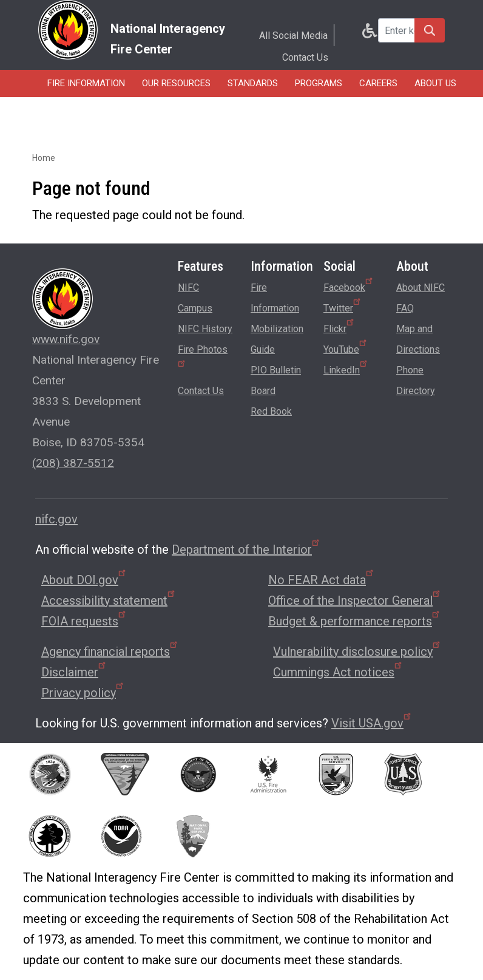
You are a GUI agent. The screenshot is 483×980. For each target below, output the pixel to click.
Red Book (271, 411)
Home (44, 158)
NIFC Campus (195, 298)
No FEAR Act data (322, 580)
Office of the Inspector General (355, 601)
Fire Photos (203, 355)
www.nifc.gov (66, 339)
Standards (253, 83)
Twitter (343, 306)
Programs (319, 83)
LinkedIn (346, 368)
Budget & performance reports (355, 621)
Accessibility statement (109, 601)
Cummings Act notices (338, 672)
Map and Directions (418, 339)
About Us (435, 83)
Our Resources (176, 83)
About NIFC (421, 288)
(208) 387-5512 (73, 463)
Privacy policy (83, 693)
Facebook (349, 285)
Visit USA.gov (372, 723)
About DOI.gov (84, 580)
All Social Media (293, 36)
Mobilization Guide (277, 339)
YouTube (346, 347)
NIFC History (205, 329)
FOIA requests (84, 621)
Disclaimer (74, 672)
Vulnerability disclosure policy (357, 652)
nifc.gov (56, 519)
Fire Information (86, 83)
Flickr (339, 327)
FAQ (405, 308)
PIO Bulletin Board (276, 380)
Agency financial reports (110, 652)
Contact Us (305, 57)
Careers (378, 83)
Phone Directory (416, 380)
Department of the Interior (246, 550)
